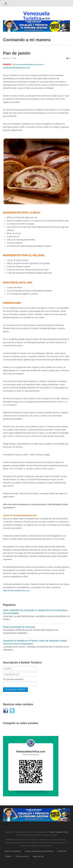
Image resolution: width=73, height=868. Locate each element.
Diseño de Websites (13, 851)
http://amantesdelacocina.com (16, 591)
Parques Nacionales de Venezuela (19, 627)
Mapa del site (38, 856)
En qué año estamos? (13, 679)
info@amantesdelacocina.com (16, 68)
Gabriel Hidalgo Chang (58, 832)
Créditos (8, 856)
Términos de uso (22, 856)
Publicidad (62, 851)
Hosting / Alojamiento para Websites (39, 851)
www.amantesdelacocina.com (30, 64)
